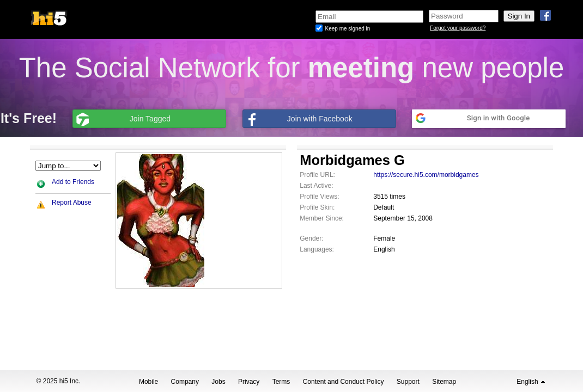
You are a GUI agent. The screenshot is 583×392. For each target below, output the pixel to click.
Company (185, 382)
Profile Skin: (317, 207)
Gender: (311, 238)
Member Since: (322, 218)
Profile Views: (319, 197)
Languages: (317, 249)
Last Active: (316, 186)
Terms (281, 382)
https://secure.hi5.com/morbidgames (426, 175)
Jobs (218, 382)
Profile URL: (317, 175)
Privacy (249, 382)
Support (408, 382)
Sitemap (444, 382)
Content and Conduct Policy (344, 382)
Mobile (148, 382)
